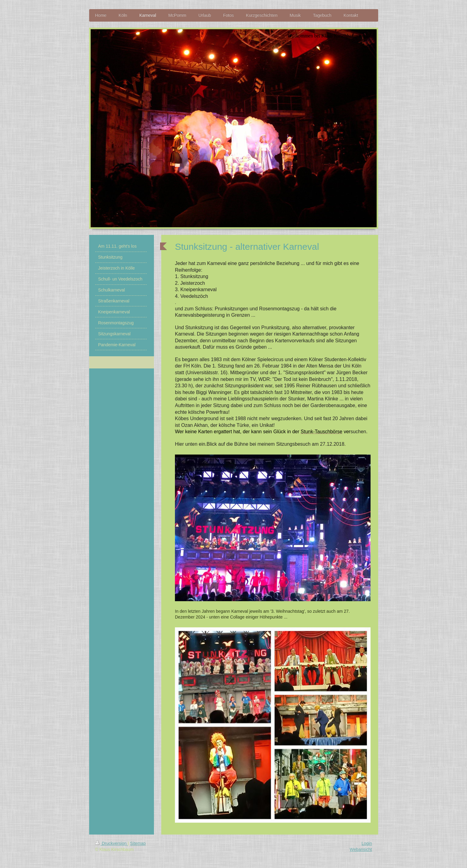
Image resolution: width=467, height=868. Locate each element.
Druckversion (112, 843)
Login (367, 843)
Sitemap (138, 843)
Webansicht (361, 849)
